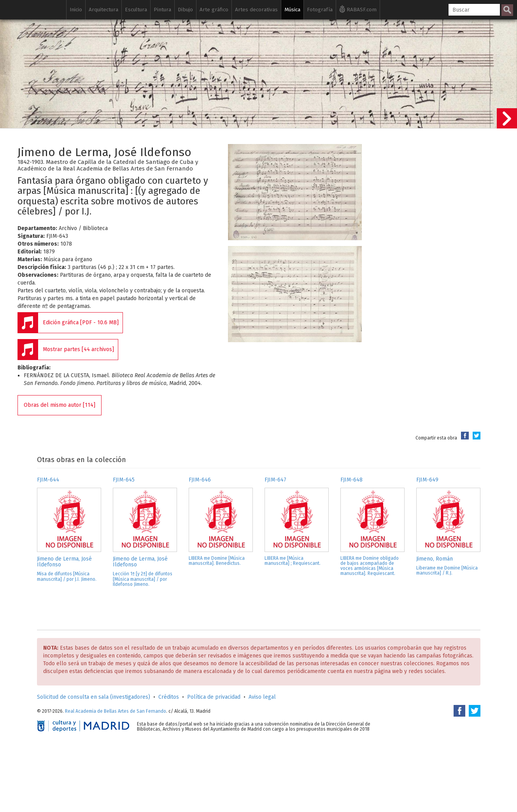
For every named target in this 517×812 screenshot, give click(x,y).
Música (292, 10)
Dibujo (185, 10)
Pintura (162, 10)
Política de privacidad (214, 697)
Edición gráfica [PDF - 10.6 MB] (81, 323)
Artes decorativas (256, 10)
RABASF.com (358, 9)
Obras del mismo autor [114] (60, 405)
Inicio (76, 10)
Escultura (136, 10)
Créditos (169, 697)
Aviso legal (262, 697)
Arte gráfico (214, 10)
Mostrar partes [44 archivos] (78, 349)
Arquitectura (103, 10)
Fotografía (320, 10)
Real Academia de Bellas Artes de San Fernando (116, 711)
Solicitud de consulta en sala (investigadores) (94, 697)
